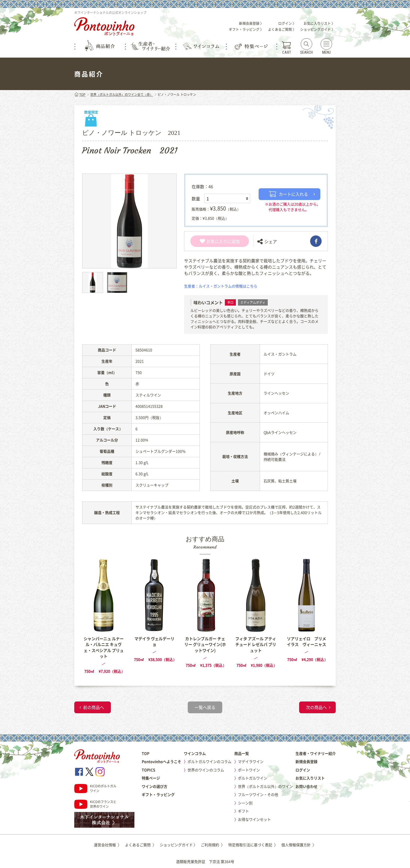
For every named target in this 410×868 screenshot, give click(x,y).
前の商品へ (94, 707)
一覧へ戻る (205, 707)
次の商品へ (316, 707)
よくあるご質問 (141, 845)
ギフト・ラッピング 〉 (246, 29)
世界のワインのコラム (206, 770)
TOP (80, 95)
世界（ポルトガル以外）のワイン (265, 786)
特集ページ (151, 778)
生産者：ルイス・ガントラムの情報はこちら (221, 286)
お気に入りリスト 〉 (319, 23)
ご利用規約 (213, 845)
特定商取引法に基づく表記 (253, 845)
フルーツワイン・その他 (258, 794)
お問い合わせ (306, 786)
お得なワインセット (254, 819)
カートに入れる (288, 194)
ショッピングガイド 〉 (318, 29)
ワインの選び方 (155, 786)
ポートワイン (249, 770)
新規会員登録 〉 (251, 23)
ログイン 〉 (287, 23)
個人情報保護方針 (299, 845)
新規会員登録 (306, 761)
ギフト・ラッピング (158, 794)
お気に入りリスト (310, 778)
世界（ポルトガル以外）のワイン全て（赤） (122, 95)
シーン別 (245, 803)
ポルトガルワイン (253, 778)
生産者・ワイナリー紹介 (316, 753)
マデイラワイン (251, 761)
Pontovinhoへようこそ (161, 761)
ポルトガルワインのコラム (209, 761)
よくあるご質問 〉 (282, 29)
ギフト (243, 811)
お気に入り (213, 241)
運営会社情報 (108, 845)
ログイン (303, 770)
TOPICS (149, 770)
